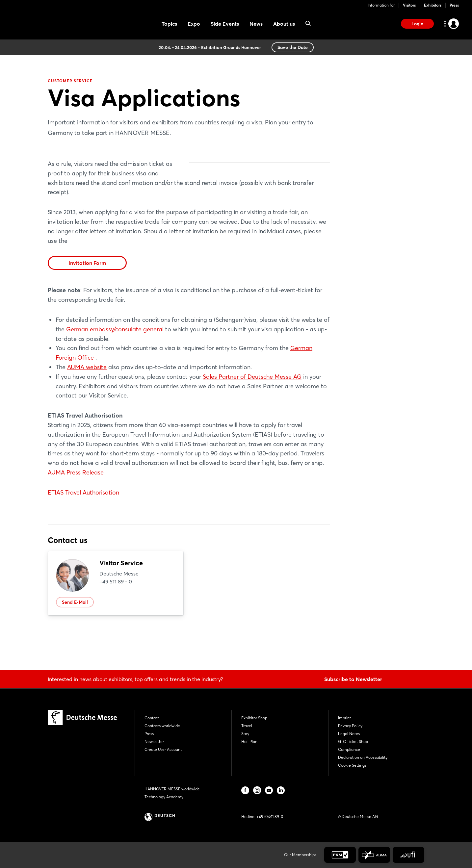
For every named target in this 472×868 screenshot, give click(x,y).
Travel (247, 726)
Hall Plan (249, 741)
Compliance (349, 749)
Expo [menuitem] (194, 24)
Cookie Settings (352, 765)
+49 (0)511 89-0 (270, 817)
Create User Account (163, 749)
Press (454, 5)
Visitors (409, 5)
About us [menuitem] (284, 24)
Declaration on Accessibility (363, 757)
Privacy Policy (350, 726)
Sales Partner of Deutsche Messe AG (252, 414)
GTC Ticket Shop (353, 741)
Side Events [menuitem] (225, 24)
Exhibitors (433, 5)
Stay (245, 734)
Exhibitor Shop (254, 718)
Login (417, 24)
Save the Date (293, 47)
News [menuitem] (256, 24)
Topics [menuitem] (169, 24)
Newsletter (154, 741)
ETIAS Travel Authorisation (83, 530)
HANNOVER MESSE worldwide (172, 789)
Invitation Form (87, 301)
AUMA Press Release (76, 510)
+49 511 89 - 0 (116, 619)
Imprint (344, 718)
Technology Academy (164, 797)
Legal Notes (349, 734)
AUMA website (87, 405)
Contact (152, 718)
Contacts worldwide (162, 726)
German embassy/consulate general (115, 367)
